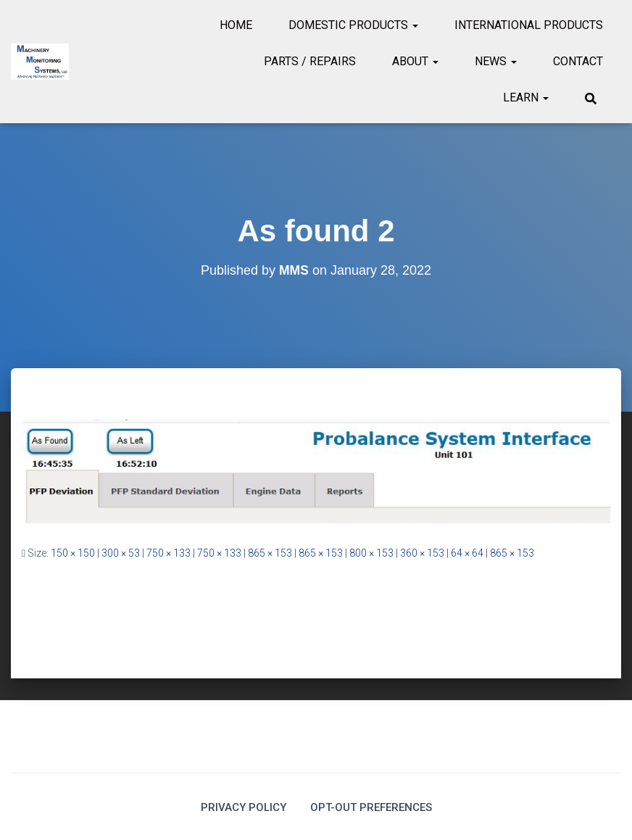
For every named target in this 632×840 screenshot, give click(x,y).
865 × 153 (270, 553)
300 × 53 (121, 553)
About (415, 61)
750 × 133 (169, 553)
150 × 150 (73, 553)
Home (236, 25)
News (496, 61)
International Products (529, 25)
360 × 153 (422, 553)
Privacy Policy (240, 806)
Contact (578, 61)
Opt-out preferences (373, 806)
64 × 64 (467, 553)
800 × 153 (371, 553)
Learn (526, 97)
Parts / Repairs (310, 61)
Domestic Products (353, 25)
